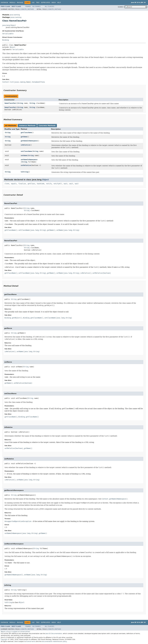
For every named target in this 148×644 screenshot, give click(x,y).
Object (12, 47)
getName (24, 137)
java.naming (15, 15)
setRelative (26, 165)
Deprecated (45, 3)
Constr (24, 9)
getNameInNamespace (29, 141)
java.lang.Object (9, 25)
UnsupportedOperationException (18, 521)
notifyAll (58, 184)
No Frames (36, 6)
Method (31, 9)
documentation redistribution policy (54, 641)
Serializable (8, 34)
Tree (38, 3)
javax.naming (16, 17)
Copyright (4, 639)
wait (66, 184)
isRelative (25, 145)
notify (49, 184)
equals (14, 184)
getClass (31, 184)
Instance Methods (27, 126)
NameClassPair (11, 103)
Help (59, 3)
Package (20, 3)
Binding (6, 40)
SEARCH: (121, 7)
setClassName (26, 151)
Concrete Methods (47, 126)
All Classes (50, 6)
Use (33, 3)
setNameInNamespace (29, 160)
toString (24, 172)
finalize (22, 184)
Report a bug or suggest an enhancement (15, 632)
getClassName (26, 133)
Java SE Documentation (54, 634)
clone (7, 184)
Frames (28, 6)
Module (12, 3)
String (20, 103)
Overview (4, 3)
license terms (31, 641)
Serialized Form (38, 82)
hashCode (41, 184)
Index (54, 3)
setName (24, 156)
